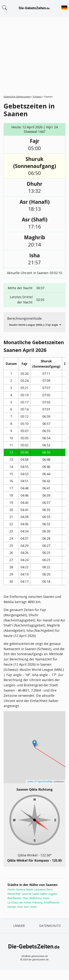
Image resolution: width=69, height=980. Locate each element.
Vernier (12, 907)
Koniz (46, 898)
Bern (49, 889)
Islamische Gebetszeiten (17, 97)
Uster (33, 907)
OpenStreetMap (45, 782)
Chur (20, 907)
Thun (25, 898)
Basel (30, 889)
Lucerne (27, 894)
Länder (19, 926)
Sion (26, 907)
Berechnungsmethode (24, 318)
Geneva (20, 889)
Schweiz (37, 97)
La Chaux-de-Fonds (19, 902)
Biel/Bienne (14, 898)
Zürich (11, 889)
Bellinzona (36, 898)
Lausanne (40, 889)
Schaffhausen (52, 902)
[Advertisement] (34, 53)
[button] (34, 744)
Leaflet (30, 782)
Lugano (53, 894)
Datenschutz (50, 926)
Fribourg (37, 902)
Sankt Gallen (40, 894)
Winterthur (14, 894)
